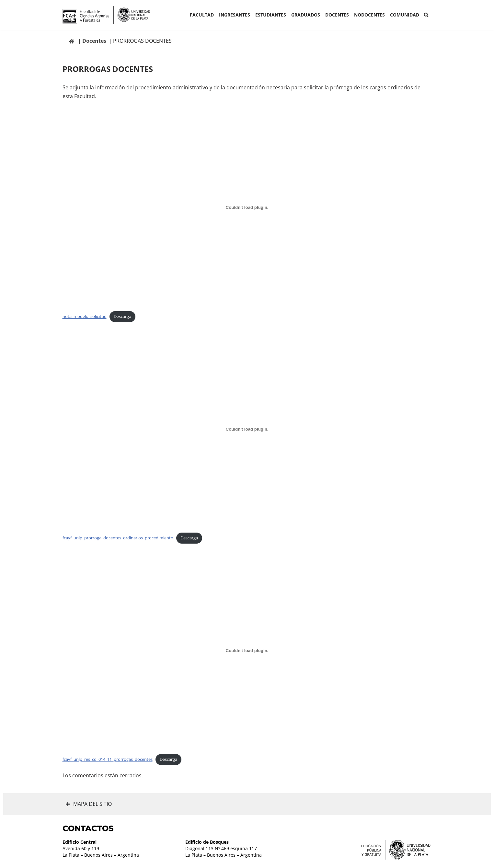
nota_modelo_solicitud (85, 316)
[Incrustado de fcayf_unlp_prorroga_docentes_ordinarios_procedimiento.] (247, 429)
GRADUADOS (306, 15)
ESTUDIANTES (271, 15)
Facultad (202, 15)
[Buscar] (426, 15)
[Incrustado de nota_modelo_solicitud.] (247, 208)
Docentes (337, 15)
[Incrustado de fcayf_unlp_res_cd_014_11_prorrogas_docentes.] (247, 650)
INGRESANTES (235, 15)
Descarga (122, 316)
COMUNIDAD (405, 15)
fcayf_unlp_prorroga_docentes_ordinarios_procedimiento (118, 538)
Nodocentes (369, 15)
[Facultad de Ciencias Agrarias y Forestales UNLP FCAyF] (106, 15)
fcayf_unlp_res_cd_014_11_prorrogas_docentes (108, 759)
